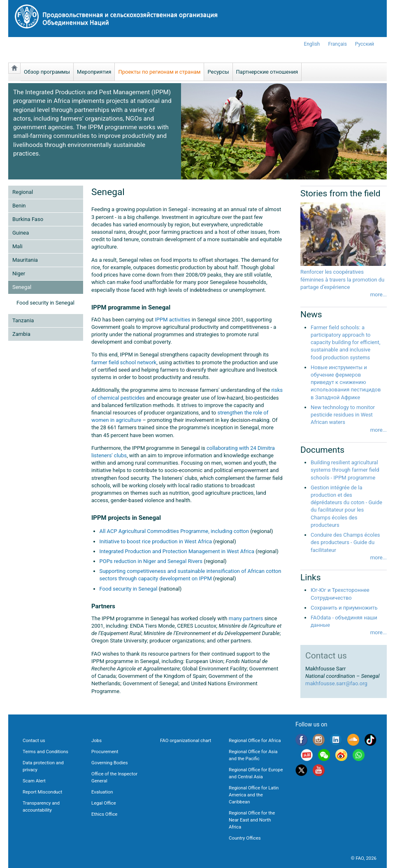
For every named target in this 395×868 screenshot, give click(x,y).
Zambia (21, 334)
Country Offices (245, 838)
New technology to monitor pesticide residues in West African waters (343, 415)
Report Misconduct (42, 792)
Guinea (21, 233)
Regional (23, 192)
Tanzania (23, 320)
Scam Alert (34, 781)
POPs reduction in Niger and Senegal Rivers (151, 561)
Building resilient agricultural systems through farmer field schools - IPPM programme (345, 470)
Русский (365, 44)
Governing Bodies (110, 763)
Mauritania (25, 260)
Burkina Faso (28, 219)
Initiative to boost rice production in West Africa (157, 541)
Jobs (96, 740)
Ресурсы (218, 72)
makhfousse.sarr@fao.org (336, 683)
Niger (19, 273)
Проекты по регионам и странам (159, 72)
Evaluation (102, 792)
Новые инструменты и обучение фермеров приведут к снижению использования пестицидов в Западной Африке (346, 382)
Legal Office (104, 803)
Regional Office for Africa (255, 740)
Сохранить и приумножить (344, 608)
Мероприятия (94, 72)
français (337, 44)
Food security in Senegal (45, 303)
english (312, 44)
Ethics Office (104, 814)
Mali (17, 246)
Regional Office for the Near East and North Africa (252, 820)
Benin (19, 206)
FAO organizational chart (186, 740)
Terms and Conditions (45, 752)
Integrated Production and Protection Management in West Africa (177, 551)
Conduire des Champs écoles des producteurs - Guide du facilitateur (345, 542)
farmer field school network (124, 362)
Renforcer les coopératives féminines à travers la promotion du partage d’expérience (342, 279)
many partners (246, 618)
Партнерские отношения (267, 72)
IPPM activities (172, 320)
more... (379, 294)
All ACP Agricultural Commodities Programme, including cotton (174, 531)
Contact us (34, 740)
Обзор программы (47, 72)
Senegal (22, 287)
